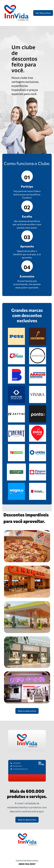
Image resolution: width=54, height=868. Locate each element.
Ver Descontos (43, 13)
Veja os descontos (27, 711)
